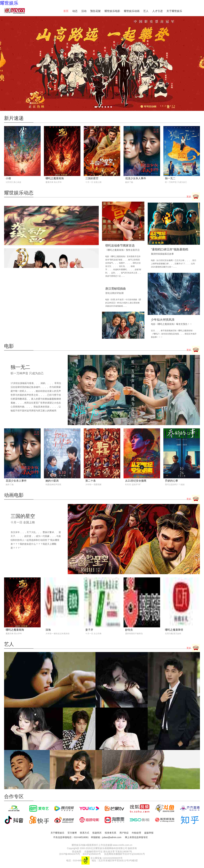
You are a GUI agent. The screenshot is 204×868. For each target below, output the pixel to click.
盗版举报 (149, 833)
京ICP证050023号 (92, 854)
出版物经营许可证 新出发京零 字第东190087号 (108, 852)
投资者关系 (110, 833)
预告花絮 (95, 11)
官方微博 (72, 833)
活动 (84, 11)
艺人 (146, 11)
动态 (75, 11)
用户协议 (124, 833)
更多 (193, 197)
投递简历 (97, 833)
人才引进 (157, 11)
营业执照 (77, 852)
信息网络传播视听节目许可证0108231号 (125, 854)
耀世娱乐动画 (132, 11)
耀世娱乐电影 (112, 11)
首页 (66, 11)
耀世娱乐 (9, 3)
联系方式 (85, 833)
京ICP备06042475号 (70, 854)
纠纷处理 (136, 833)
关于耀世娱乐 (174, 11)
